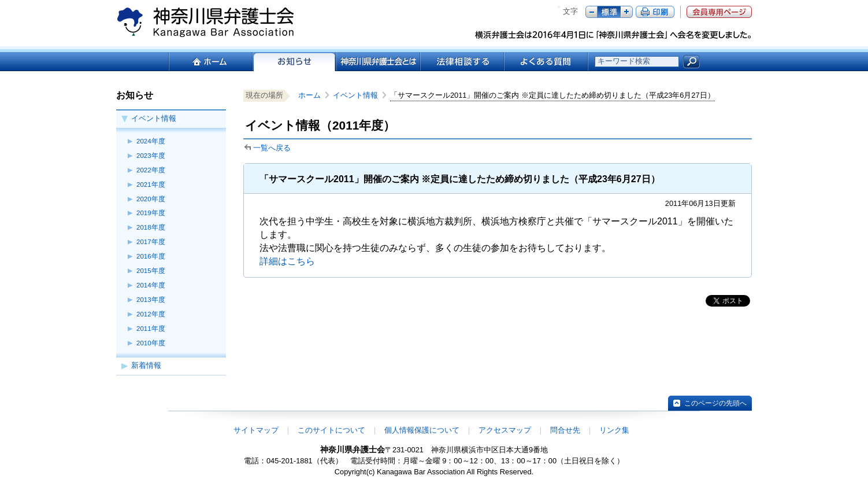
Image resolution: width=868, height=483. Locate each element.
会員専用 (719, 12)
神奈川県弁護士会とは (378, 62)
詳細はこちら (287, 261)
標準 (609, 12)
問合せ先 (565, 430)
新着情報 (146, 365)
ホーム (210, 62)
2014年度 (151, 285)
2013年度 (151, 300)
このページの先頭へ (715, 403)
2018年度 (151, 227)
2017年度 (151, 242)
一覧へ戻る (272, 148)
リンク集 (614, 430)
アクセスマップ (505, 430)
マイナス (591, 12)
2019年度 (151, 213)
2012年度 (151, 314)
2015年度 (151, 271)
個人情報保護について (422, 430)
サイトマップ (256, 430)
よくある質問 (546, 62)
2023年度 (151, 156)
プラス (627, 12)
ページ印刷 (655, 12)
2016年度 (151, 256)
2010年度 (151, 343)
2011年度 (151, 329)
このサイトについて (331, 430)
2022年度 (151, 170)
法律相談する (461, 62)
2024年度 (151, 141)
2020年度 (151, 199)
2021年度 (151, 185)
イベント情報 (154, 118)
